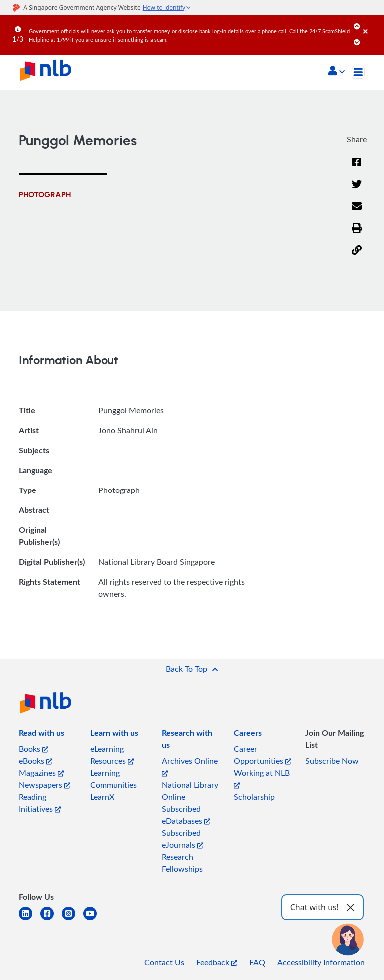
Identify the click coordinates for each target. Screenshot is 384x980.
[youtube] (94, 919)
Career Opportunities (263, 755)
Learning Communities (114, 779)
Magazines (41, 773)
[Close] (372, 24)
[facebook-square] (51, 919)
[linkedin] (30, 919)
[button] (337, 72)
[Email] (357, 212)
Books (34, 749)
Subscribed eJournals (183, 839)
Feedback (217, 962)
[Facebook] (357, 168)
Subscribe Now (332, 761)
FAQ (257, 962)
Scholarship (254, 797)
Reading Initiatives (40, 803)
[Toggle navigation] (358, 72)
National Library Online (190, 791)
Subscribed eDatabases (186, 815)
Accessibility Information (321, 962)
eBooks (36, 761)
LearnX (102, 797)
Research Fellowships (182, 863)
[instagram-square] (73, 919)
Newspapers (45, 785)
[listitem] (42, 735)
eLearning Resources (112, 755)
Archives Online (190, 766)
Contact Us (164, 962)
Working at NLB (262, 778)
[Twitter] (357, 190)
